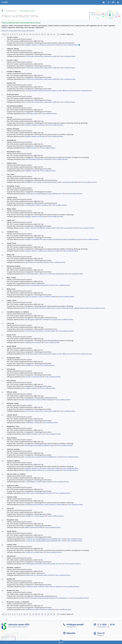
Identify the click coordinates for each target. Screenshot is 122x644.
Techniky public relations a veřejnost (37, 205)
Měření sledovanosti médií (34, 527)
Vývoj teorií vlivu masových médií (36, 262)
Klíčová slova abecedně (9, 31)
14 (36, 34)
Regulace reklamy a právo (34, 434)
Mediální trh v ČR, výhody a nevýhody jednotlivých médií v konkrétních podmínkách (52, 182)
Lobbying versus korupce (33, 342)
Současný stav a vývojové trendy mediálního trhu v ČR (43, 457)
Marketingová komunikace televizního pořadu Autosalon (44, 564)
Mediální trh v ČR (31, 365)
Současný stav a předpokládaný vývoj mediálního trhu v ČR (45, 194)
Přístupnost (100, 635)
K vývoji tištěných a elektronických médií (38, 482)
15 (39, 34)
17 (45, 34)
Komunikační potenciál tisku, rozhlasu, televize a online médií (45, 505)
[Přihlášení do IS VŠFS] (118, 2)
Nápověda (71, 633)
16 (42, 34)
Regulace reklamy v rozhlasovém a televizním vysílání (42, 45)
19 (51, 34)
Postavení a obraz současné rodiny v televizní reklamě (43, 587)
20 (54, 34)
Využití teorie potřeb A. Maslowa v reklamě (39, 609)
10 (24, 34)
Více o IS (101, 633)
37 (58, 34)
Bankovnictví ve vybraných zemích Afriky (39, 575)
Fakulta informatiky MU (21, 627)
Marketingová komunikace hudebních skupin (40, 445)
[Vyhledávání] (108, 2)
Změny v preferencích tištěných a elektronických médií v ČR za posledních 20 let (51, 228)
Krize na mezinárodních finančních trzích (39, 285)
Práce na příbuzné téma (27, 11)
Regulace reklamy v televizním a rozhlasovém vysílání (42, 470)
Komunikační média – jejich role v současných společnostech (45, 274)
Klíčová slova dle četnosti (26, 31)
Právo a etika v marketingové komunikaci (39, 493)
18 (48, 34)
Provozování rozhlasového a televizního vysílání (41, 56)
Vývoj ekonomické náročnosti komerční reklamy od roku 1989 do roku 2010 (50, 91)
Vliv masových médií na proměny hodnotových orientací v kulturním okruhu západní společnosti (56, 308)
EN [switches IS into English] (113, 2)
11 (27, 34)
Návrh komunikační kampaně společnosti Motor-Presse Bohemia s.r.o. (48, 598)
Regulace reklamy (31, 148)
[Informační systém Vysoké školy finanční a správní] (5, 2)
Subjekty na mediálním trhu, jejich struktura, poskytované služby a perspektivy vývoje (53, 239)
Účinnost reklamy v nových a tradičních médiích (41, 297)
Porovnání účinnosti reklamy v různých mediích (40, 331)
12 (30, 34)
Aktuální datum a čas (103, 627)
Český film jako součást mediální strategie (39, 400)
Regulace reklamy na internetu (35, 125)
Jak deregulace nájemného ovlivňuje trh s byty (40, 320)
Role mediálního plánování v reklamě (38, 159)
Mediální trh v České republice (35, 516)
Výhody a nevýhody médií (34, 377)
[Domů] (104, 2)
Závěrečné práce (11, 11)
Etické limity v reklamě (33, 423)
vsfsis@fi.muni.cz (72, 627)
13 (33, 34)
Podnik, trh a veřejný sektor (35, 552)
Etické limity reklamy (32, 113)
